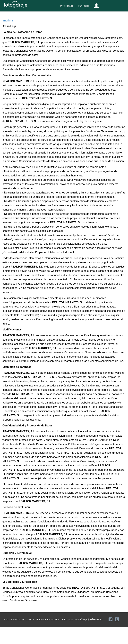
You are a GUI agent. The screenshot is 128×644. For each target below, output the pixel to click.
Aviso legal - (68, 620)
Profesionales (67, 6)
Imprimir (8, 20)
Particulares (84, 6)
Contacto (97, 620)
